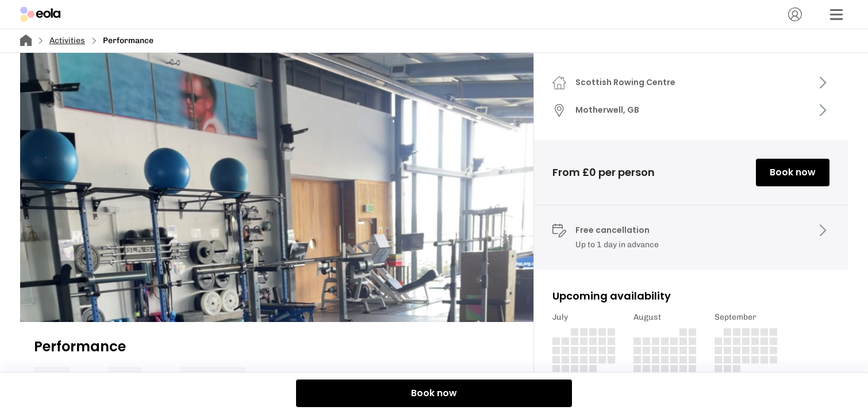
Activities (67, 41)
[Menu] (836, 14)
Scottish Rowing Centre (625, 82)
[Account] (795, 14)
